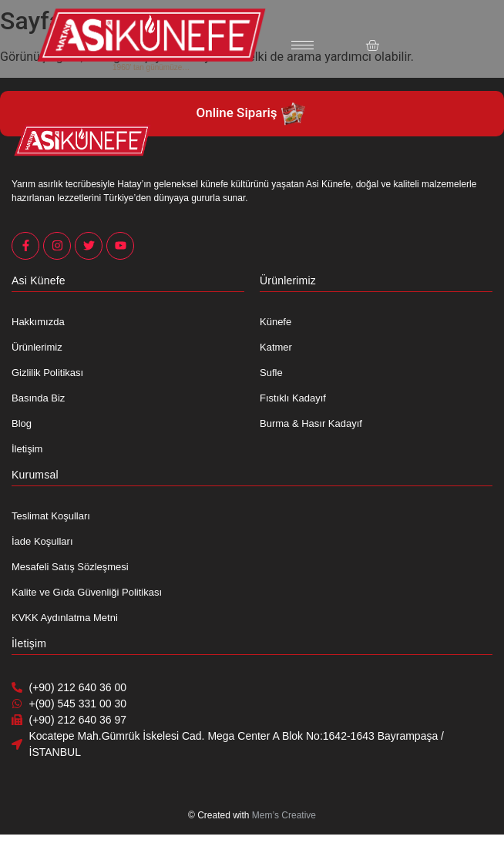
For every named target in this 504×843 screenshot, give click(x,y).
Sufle (271, 373)
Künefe (276, 322)
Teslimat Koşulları (51, 516)
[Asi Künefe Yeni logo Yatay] (151, 35)
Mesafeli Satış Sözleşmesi (70, 567)
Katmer (276, 347)
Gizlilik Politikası (47, 373)
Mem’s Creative (284, 815)
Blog (22, 423)
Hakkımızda (38, 322)
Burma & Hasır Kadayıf (311, 423)
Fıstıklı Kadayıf (293, 398)
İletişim (27, 449)
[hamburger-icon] (302, 45)
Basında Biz (38, 398)
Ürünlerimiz (37, 347)
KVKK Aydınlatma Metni (65, 618)
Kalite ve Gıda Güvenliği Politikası (87, 592)
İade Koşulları (42, 541)
